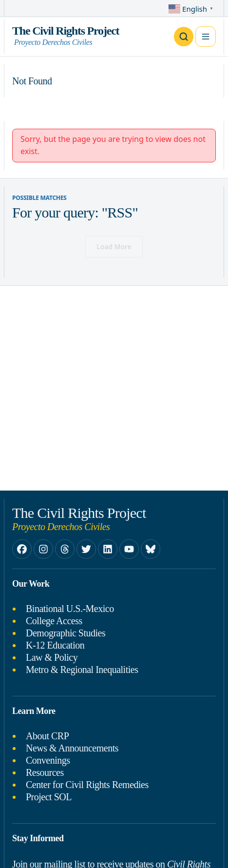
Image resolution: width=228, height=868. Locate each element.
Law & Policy (52, 657)
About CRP (47, 736)
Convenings (48, 760)
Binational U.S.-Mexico (70, 609)
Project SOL (49, 797)
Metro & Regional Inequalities (82, 670)
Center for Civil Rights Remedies (87, 785)
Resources (45, 772)
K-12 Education (55, 645)
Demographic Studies (66, 633)
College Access (54, 621)
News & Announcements (72, 748)
